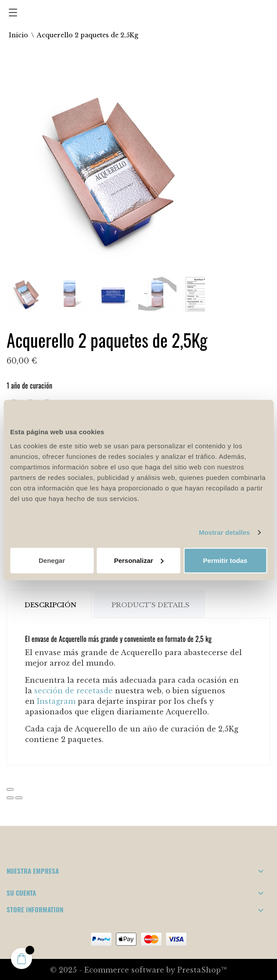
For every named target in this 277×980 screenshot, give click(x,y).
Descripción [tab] (50, 605)
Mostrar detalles (225, 532)
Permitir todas (225, 560)
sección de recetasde (74, 691)
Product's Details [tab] (151, 605)
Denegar (52, 560)
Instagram (56, 701)
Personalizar (139, 560)
